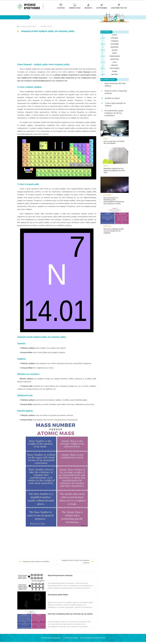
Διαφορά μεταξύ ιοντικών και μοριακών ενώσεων (76, 562)
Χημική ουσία (46, 26)
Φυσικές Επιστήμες (28, 26)
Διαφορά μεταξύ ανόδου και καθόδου (36, 562)
